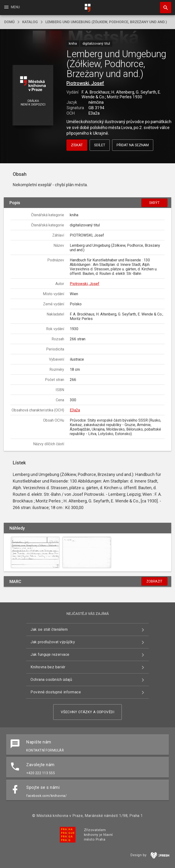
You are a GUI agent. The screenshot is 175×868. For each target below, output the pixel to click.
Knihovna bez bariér (48, 667)
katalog (30, 22)
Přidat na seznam (133, 145)
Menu (12, 7)
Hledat (163, 5)
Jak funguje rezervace (50, 654)
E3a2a (75, 410)
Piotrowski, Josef (85, 83)
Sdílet (100, 145)
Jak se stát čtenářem (49, 629)
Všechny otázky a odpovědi (88, 712)
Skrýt (154, 203)
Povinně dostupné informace (56, 692)
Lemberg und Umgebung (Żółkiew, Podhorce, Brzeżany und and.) (106, 22)
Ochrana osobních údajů (51, 680)
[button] (33, 96)
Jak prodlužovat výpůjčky (53, 642)
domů (9, 22)
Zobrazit (154, 581)
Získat (77, 145)
